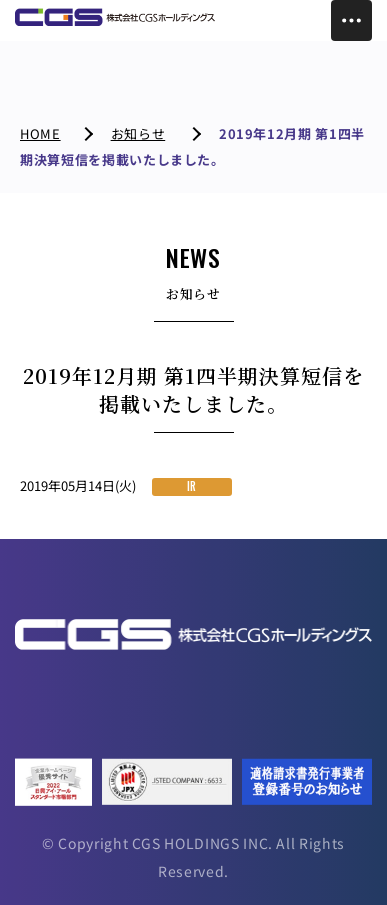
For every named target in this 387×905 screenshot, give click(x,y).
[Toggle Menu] (351, 20)
